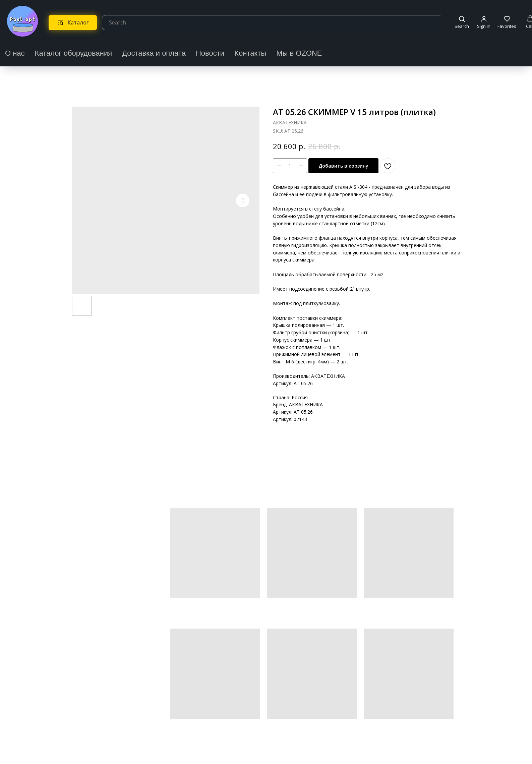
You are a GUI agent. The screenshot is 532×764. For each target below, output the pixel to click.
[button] (462, 22)
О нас (15, 53)
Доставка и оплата (154, 53)
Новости (210, 53)
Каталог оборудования (74, 53)
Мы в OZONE (299, 53)
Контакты (250, 53)
